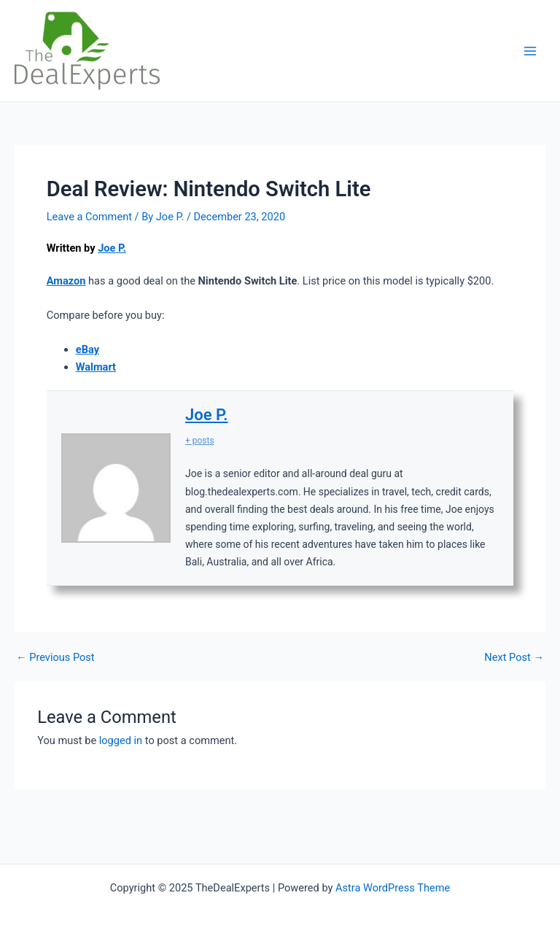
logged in (121, 740)
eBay (87, 349)
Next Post (514, 658)
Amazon (66, 281)
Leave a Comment (89, 217)
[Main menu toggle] (530, 51)
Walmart (96, 367)
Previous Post (55, 658)
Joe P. (112, 248)
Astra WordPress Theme (393, 888)
